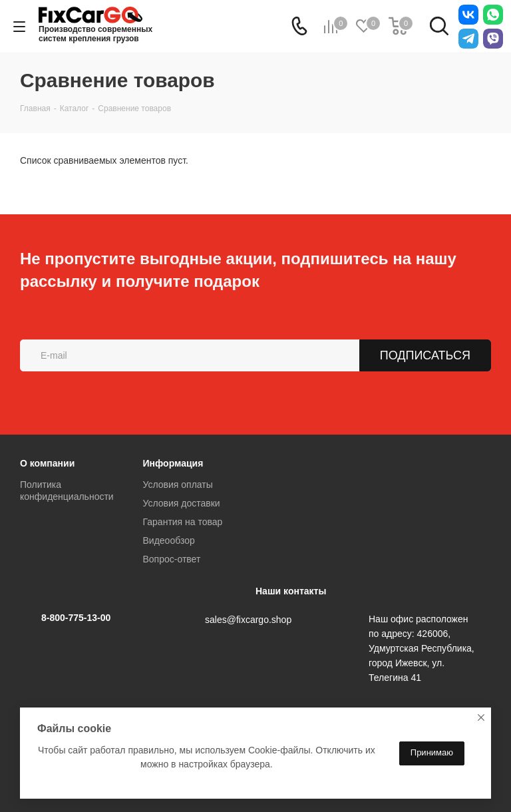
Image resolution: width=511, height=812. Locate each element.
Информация (173, 463)
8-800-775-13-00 (76, 618)
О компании (47, 463)
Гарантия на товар (183, 522)
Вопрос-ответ (172, 559)
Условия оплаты (178, 485)
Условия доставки (182, 503)
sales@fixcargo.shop (248, 620)
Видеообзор (169, 540)
